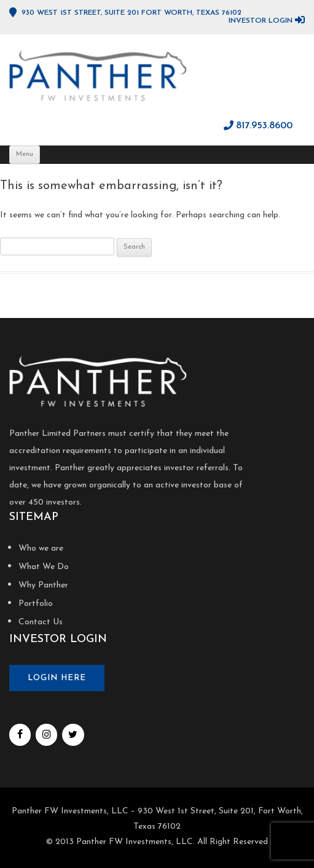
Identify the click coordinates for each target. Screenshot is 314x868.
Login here (57, 678)
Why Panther (43, 585)
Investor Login (261, 21)
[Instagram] (46, 735)
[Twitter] (73, 735)
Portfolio (36, 604)
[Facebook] (20, 735)
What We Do (44, 567)
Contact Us (41, 622)
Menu (25, 154)
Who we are (41, 548)
